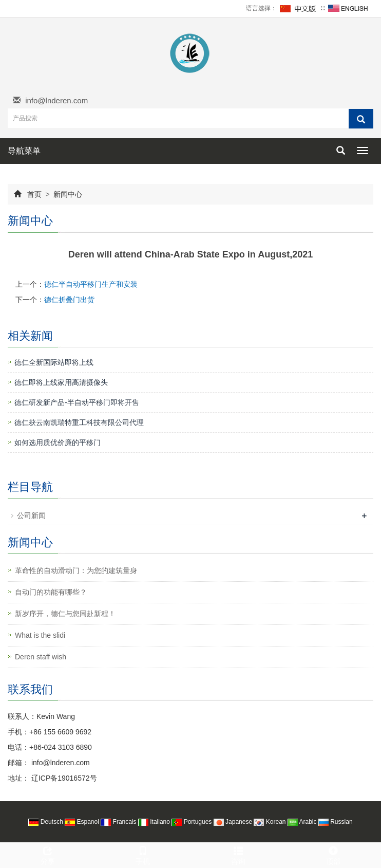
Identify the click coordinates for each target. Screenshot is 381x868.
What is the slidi (40, 635)
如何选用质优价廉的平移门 (58, 442)
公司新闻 (31, 515)
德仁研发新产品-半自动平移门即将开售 (77, 402)
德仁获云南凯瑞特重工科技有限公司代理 (79, 422)
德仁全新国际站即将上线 (54, 362)
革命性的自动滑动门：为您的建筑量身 (76, 570)
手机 (143, 854)
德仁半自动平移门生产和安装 (91, 284)
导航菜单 (24, 151)
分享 (48, 854)
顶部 (334, 854)
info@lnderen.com (56, 100)
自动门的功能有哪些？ (51, 592)
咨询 (238, 854)
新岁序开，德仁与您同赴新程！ (65, 614)
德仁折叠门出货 (69, 300)
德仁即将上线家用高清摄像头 (61, 382)
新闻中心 (67, 194)
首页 (34, 194)
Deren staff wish (41, 657)
